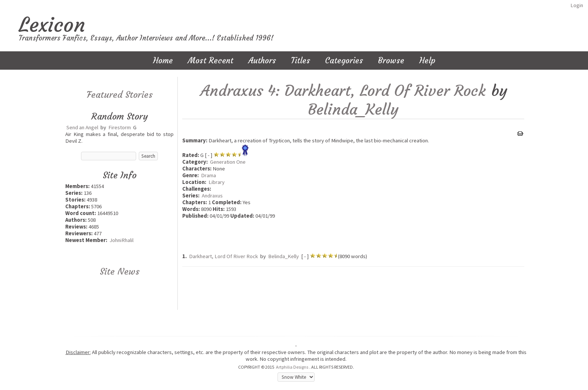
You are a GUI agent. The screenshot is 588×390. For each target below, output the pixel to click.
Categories (344, 61)
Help (427, 61)
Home (163, 61)
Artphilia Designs (292, 367)
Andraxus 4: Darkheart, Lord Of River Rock (343, 91)
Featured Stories (120, 95)
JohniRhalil (121, 240)
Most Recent (211, 61)
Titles (301, 61)
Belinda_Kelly (353, 109)
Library (217, 182)
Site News (120, 272)
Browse (391, 61)
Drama (208, 175)
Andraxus (212, 196)
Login (577, 5)
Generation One (228, 162)
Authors (262, 61)
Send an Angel (82, 127)
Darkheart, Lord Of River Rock (223, 256)
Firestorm (120, 127)
